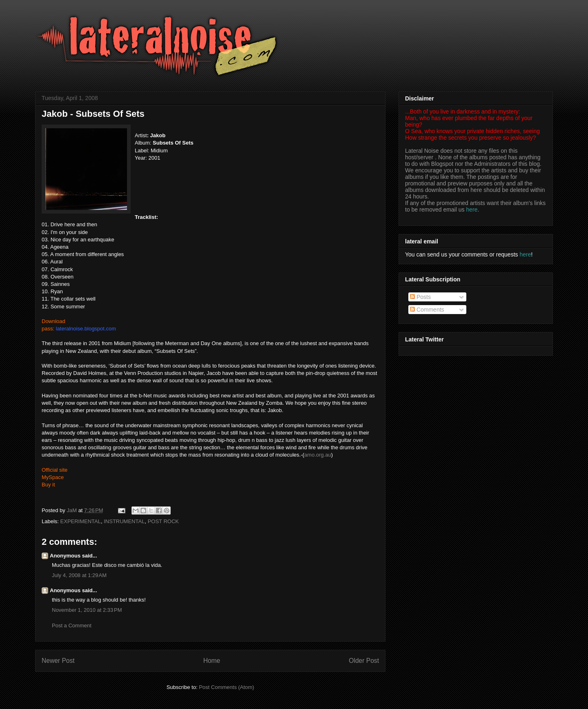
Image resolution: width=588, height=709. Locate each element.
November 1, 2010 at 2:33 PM (87, 610)
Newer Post (58, 661)
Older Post (364, 661)
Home (212, 661)
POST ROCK (163, 521)
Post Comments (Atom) (226, 687)
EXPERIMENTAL (81, 521)
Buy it (48, 485)
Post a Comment (72, 625)
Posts (420, 297)
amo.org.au (318, 455)
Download (53, 321)
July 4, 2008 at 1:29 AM (79, 575)
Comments (427, 310)
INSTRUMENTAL (124, 521)
